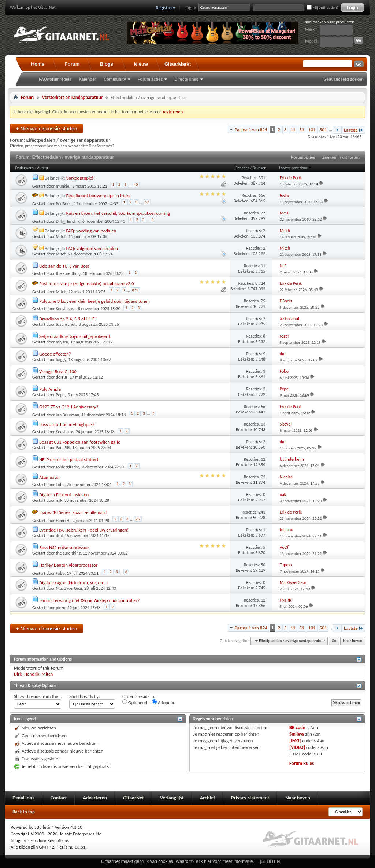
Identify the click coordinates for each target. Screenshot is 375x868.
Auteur (43, 168)
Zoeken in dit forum (341, 157)
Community (115, 79)
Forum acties (150, 79)
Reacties (242, 168)
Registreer (166, 8)
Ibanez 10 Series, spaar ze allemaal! (73, 512)
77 (263, 213)
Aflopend (164, 702)
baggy (61, 360)
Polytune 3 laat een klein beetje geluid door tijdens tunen (94, 301)
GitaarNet (133, 798)
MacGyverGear (69, 588)
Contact (59, 798)
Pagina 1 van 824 (251, 130)
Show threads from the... (38, 696)
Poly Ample (50, 389)
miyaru (62, 342)
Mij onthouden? (323, 8)
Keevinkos (65, 309)
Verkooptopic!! (81, 178)
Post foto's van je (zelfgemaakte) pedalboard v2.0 (87, 284)
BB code (297, 727)
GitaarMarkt (178, 64)
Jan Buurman (68, 415)
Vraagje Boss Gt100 (58, 372)
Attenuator (50, 477)
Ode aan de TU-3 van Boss (64, 266)
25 (263, 301)
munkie (63, 186)
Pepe (60, 395)
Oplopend (135, 702)
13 (263, 424)
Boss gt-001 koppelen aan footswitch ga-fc (80, 442)
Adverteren (95, 798)
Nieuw (141, 64)
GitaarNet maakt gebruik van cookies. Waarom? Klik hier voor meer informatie (177, 861)
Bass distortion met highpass (67, 424)
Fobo (60, 485)
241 (262, 512)
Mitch (61, 236)
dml (60, 536)
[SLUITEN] (271, 861)
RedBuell (64, 204)
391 (262, 178)
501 (323, 130)
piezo (61, 608)
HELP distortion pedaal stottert (69, 459)
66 (263, 407)
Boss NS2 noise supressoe (64, 547)
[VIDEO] (297, 747)
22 (263, 477)
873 (135, 290)
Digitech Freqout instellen (64, 495)
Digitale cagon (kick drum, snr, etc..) (73, 583)
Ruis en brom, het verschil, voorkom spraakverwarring (118, 213)
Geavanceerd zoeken (344, 79)
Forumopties (303, 157)
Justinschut (66, 324)
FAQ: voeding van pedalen (91, 231)
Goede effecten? (55, 354)
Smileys (297, 734)
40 (136, 185)
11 (293, 130)
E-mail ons (23, 798)
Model (311, 41)
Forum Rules (302, 763)
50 (263, 565)
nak (59, 500)
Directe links (186, 79)
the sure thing (68, 273)
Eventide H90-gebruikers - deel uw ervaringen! (84, 530)
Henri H (63, 521)
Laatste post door (296, 168)
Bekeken (259, 168)
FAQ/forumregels (55, 79)
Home (38, 64)
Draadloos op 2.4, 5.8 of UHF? (68, 319)
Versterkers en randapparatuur (72, 97)
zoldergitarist (68, 467)
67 (147, 202)
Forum (72, 64)
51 (302, 130)
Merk (310, 29)
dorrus (62, 377)
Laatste (354, 130)
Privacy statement (250, 798)
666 (262, 195)
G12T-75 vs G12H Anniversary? (69, 407)
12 (263, 459)
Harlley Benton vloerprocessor (68, 565)
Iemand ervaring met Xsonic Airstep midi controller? (89, 600)
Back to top (24, 812)
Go (334, 641)
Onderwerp (24, 168)
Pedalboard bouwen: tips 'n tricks (98, 196)
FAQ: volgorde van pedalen (92, 248)
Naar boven (353, 641)
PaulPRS (63, 448)
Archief (207, 798)
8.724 (260, 283)
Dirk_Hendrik (68, 221)
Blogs (107, 64)
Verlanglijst (172, 798)
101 (312, 130)
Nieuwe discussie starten (47, 128)
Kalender (87, 79)
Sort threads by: (85, 696)
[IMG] (295, 741)
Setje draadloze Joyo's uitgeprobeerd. (75, 336)
